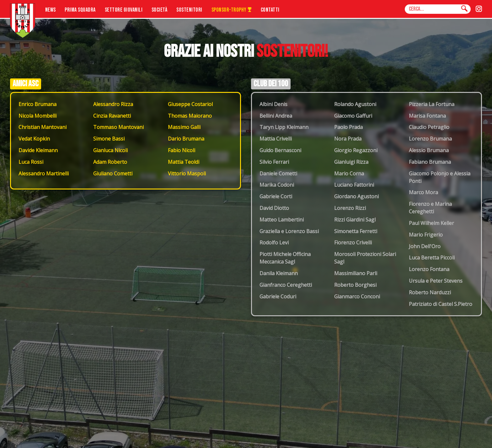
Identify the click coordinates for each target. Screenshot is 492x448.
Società (160, 10)
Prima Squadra (80, 10)
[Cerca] (465, 9)
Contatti (270, 10)
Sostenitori (189, 10)
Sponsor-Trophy (232, 10)
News (51, 10)
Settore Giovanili (124, 10)
